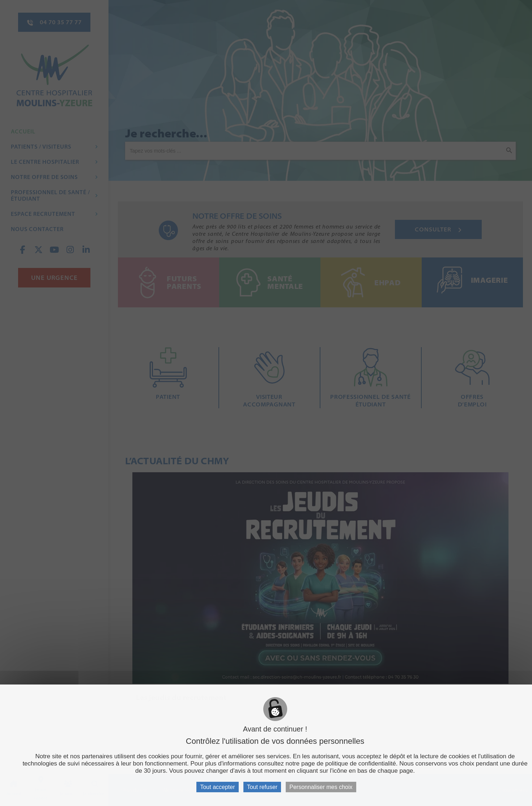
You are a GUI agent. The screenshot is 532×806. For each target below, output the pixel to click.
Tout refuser (262, 787)
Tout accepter (217, 787)
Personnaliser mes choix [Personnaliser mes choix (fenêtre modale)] (321, 787)
